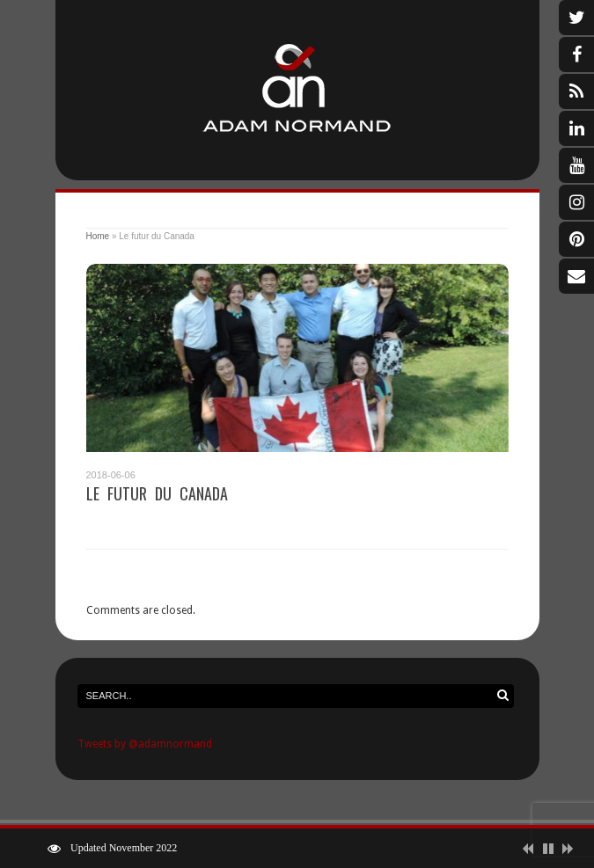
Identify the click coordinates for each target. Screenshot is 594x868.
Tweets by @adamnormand (145, 744)
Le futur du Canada (157, 493)
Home (98, 236)
